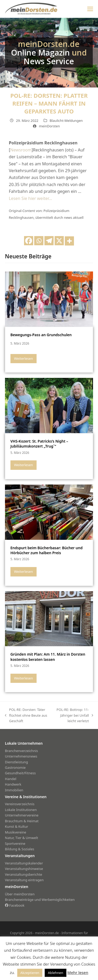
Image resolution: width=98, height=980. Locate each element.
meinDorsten (49, 126)
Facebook (15, 905)
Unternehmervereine (22, 815)
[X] (59, 241)
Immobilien (14, 790)
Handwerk (13, 784)
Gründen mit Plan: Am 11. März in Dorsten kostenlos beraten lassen (48, 657)
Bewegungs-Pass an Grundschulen (41, 335)
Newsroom (21, 150)
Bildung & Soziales (20, 849)
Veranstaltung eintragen (24, 880)
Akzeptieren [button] (30, 973)
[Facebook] (29, 241)
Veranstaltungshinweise (24, 869)
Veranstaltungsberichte (24, 874)
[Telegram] (49, 241)
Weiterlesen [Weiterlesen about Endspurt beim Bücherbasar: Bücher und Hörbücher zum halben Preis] (24, 571)
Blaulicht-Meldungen (66, 121)
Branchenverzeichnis (22, 751)
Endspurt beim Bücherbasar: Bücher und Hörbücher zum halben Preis (47, 550)
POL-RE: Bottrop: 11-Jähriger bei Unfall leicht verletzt (73, 715)
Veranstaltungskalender (24, 863)
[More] (69, 241)
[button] (90, 9)
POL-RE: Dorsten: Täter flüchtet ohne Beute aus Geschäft (26, 715)
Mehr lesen (78, 972)
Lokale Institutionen (21, 810)
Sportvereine (15, 843)
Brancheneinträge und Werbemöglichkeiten (40, 900)
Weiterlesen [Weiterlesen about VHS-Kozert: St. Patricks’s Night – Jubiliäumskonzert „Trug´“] (24, 465)
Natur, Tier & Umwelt (22, 838)
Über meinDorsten (20, 894)
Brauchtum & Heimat (22, 821)
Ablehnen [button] (55, 973)
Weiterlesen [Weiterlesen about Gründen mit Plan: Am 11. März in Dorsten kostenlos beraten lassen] (24, 678)
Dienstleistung (16, 762)
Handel (11, 779)
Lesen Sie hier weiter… (30, 198)
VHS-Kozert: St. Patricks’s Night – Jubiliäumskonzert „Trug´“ (39, 444)
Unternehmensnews (21, 756)
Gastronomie (15, 767)
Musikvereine (16, 832)
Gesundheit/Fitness (20, 773)
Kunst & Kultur (17, 826)
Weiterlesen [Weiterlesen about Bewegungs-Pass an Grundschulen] (24, 358)
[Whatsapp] (39, 241)
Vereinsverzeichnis (20, 804)
